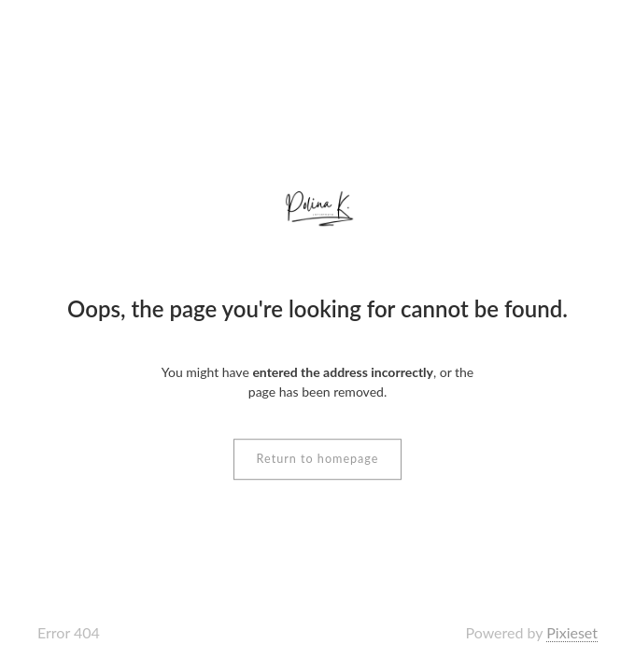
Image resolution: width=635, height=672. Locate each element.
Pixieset (572, 632)
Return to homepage (318, 459)
